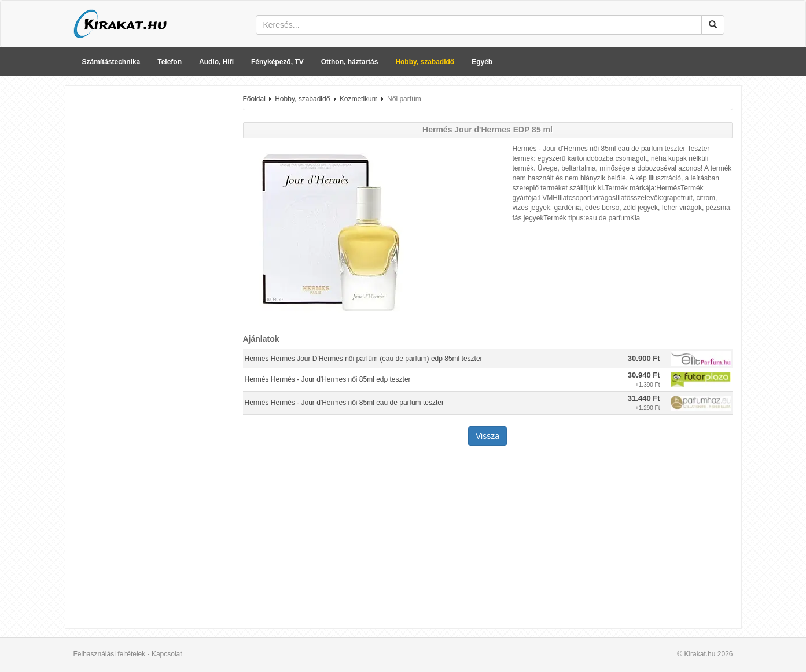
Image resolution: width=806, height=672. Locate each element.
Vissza (487, 436)
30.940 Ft (644, 375)
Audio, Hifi (216, 62)
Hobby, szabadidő (425, 62)
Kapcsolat (167, 654)
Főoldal (254, 99)
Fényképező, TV (277, 62)
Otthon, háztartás (350, 62)
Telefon (170, 62)
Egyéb (482, 62)
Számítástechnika (111, 62)
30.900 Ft (644, 358)
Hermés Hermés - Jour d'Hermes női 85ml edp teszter (328, 379)
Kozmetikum (359, 99)
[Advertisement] (150, 268)
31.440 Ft (644, 398)
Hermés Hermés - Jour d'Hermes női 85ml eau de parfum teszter (344, 403)
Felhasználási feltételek (110, 654)
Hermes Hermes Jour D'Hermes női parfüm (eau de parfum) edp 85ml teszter (364, 359)
